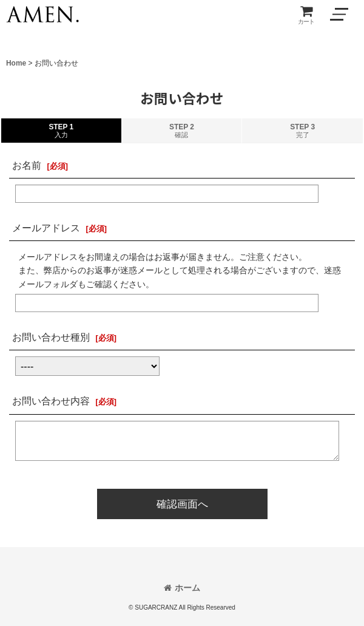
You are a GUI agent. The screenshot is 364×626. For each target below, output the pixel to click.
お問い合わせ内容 (51, 401)
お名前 (27, 165)
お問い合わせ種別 (51, 337)
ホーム (182, 588)
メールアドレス (46, 228)
